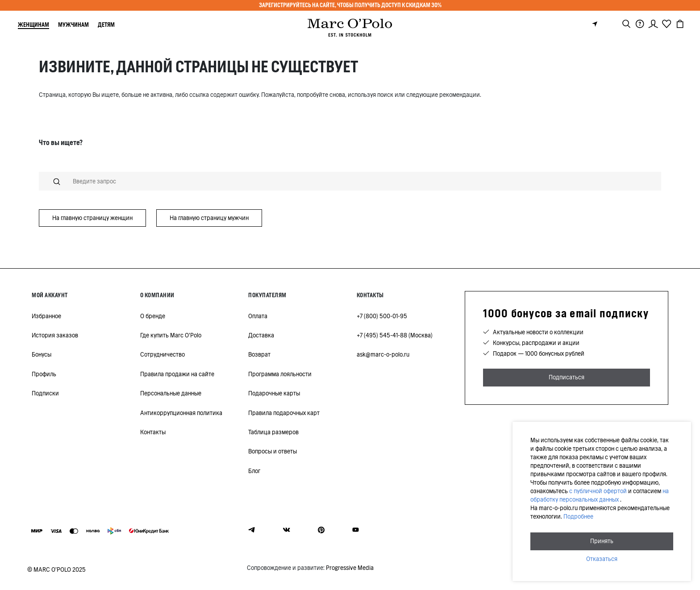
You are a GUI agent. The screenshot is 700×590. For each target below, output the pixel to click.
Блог (254, 471)
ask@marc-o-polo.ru (383, 355)
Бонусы (42, 355)
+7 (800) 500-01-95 (382, 316)
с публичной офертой (598, 491)
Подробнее (578, 517)
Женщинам (33, 25)
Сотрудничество (162, 355)
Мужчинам (73, 25)
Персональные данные (171, 393)
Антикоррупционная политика (181, 413)
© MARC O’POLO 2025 (56, 570)
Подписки (45, 393)
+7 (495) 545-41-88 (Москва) (395, 335)
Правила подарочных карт (284, 413)
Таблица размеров (273, 432)
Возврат (259, 355)
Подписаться (567, 377)
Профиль (44, 374)
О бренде (153, 316)
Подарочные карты (274, 393)
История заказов (55, 335)
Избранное (46, 316)
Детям (106, 25)
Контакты (153, 432)
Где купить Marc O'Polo (171, 335)
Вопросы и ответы (273, 451)
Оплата (258, 316)
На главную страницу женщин (92, 218)
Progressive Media (350, 568)
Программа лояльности (280, 374)
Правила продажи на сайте (177, 374)
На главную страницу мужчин (209, 218)
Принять (602, 541)
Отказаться (602, 559)
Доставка (261, 335)
